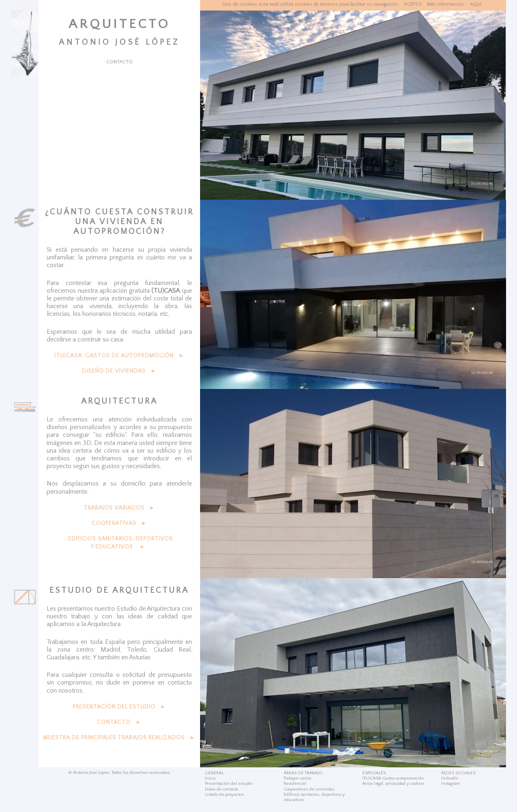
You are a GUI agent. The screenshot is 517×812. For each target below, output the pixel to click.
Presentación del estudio (229, 784)
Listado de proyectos (224, 795)
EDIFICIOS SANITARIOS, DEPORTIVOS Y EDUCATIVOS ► (121, 543)
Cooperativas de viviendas (309, 789)
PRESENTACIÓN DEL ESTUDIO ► (120, 707)
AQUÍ (476, 4)
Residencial (295, 784)
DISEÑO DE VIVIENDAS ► (119, 371)
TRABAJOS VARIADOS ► (120, 508)
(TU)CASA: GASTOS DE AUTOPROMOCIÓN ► (119, 356)
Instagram (450, 784)
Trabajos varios (297, 778)
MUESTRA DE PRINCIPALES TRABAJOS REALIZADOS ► (119, 738)
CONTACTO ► (119, 722)
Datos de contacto (222, 789)
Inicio (210, 778)
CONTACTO (120, 62)
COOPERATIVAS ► (120, 523)
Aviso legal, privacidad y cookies (393, 784)
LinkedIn (450, 778)
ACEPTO (413, 4)
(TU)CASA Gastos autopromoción (393, 778)
